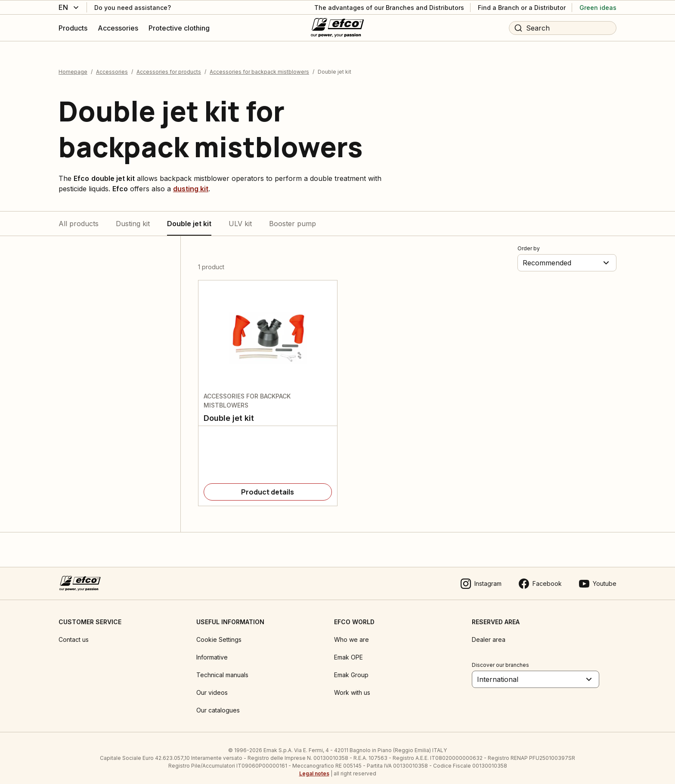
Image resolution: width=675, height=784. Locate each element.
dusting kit (191, 181)
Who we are (351, 632)
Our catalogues (218, 702)
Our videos (212, 685)
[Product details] (268, 484)
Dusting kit (133, 216)
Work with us (352, 685)
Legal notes (314, 766)
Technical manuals (222, 667)
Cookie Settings (219, 632)
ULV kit (240, 216)
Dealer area (489, 632)
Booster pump (293, 216)
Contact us (74, 632)
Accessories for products (169, 64)
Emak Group (351, 667)
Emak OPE (348, 649)
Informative (212, 649)
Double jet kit (189, 216)
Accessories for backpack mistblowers (259, 64)
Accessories (112, 64)
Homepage (73, 64)
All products (79, 216)
